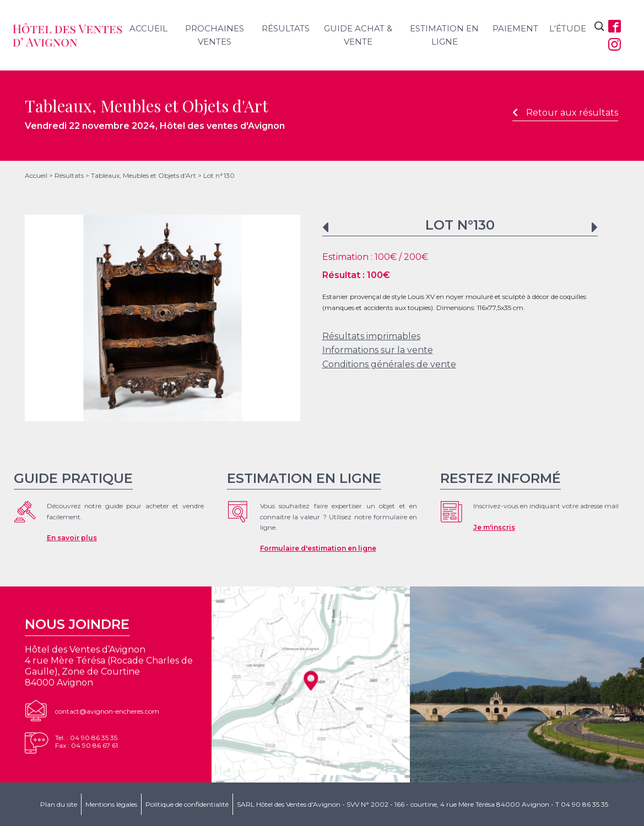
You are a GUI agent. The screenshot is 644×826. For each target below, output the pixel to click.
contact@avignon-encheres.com (107, 711)
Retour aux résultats (565, 113)
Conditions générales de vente (389, 364)
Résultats (286, 28)
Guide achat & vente (358, 35)
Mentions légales (111, 804)
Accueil (148, 28)
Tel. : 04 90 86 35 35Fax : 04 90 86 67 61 (86, 741)
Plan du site (59, 804)
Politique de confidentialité (187, 804)
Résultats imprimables (371, 336)
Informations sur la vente (378, 350)
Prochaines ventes (215, 35)
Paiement (515, 28)
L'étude (568, 28)
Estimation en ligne (444, 35)
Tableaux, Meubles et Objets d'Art (144, 175)
